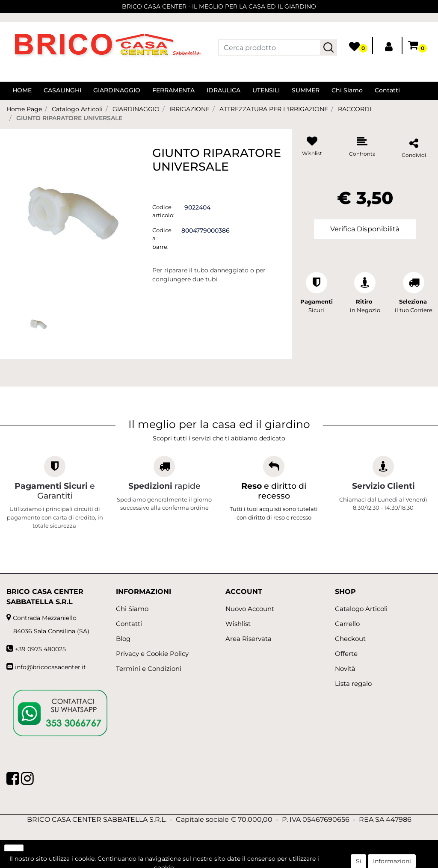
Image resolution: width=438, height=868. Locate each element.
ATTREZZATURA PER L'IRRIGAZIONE (274, 109)
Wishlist (238, 624)
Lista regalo (353, 683)
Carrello (347, 624)
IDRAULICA (223, 90)
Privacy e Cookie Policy (152, 654)
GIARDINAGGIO (117, 90)
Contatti (387, 90)
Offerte (346, 654)
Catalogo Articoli (77, 109)
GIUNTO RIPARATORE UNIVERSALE (69, 118)
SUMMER (306, 90)
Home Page (24, 109)
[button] (328, 47)
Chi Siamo (347, 90)
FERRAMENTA (173, 90)
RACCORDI (355, 109)
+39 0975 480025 (40, 649)
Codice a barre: (162, 238)
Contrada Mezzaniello (45, 618)
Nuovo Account (250, 609)
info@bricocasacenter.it (50, 667)
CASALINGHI (62, 90)
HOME (22, 90)
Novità (345, 669)
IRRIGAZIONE (189, 109)
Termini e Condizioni (149, 669)
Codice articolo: (163, 211)
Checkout (350, 639)
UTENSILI (266, 90)
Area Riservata (249, 639)
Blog (123, 639)
